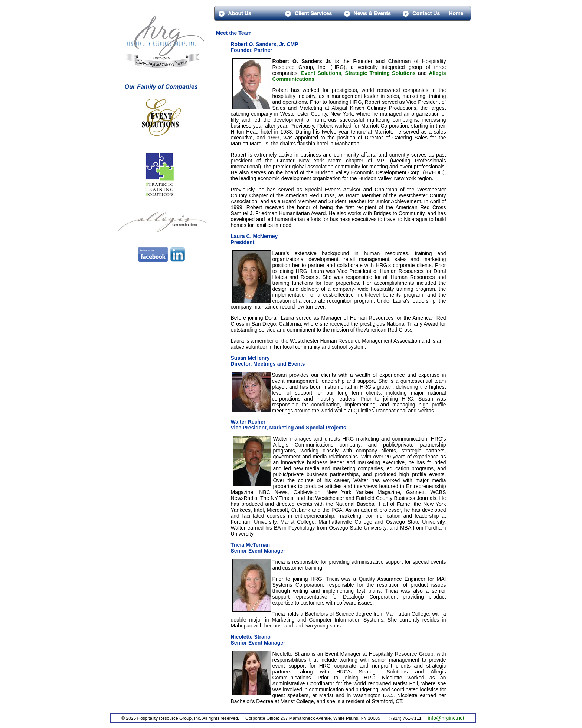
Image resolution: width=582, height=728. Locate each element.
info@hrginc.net (446, 718)
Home (456, 13)
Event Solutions (321, 73)
